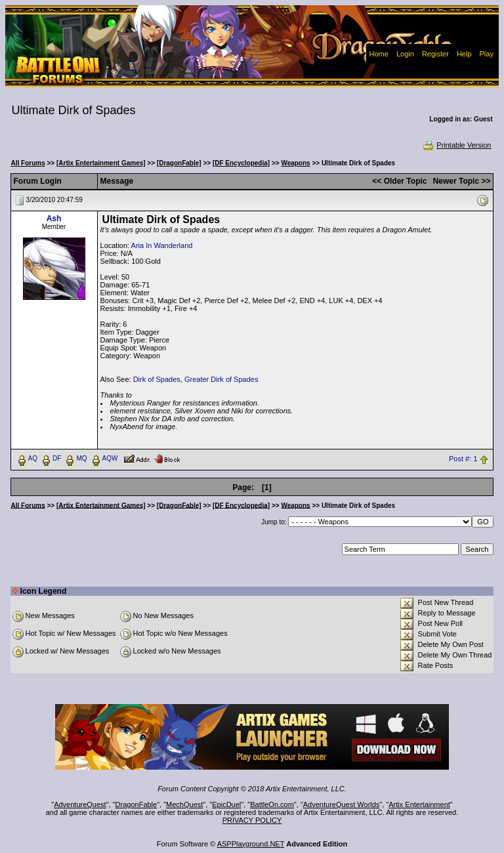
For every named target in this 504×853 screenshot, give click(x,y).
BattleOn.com (272, 804)
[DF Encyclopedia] (241, 163)
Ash (54, 218)
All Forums (28, 163)
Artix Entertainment (419, 804)
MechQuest (184, 804)
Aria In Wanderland (162, 245)
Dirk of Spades (157, 379)
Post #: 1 (463, 459)
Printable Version (456, 145)
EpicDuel (226, 804)
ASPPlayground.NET (251, 844)
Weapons (295, 163)
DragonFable (136, 804)
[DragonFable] (179, 163)
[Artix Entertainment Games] (101, 163)
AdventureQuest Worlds (342, 804)
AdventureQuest (80, 804)
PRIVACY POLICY (252, 820)
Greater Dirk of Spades (221, 379)
